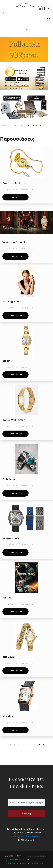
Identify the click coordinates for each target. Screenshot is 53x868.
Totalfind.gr (37, 863)
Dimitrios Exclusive (14, 183)
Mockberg (9, 716)
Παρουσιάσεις (27, 190)
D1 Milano (9, 479)
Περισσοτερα (15, 197)
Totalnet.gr (14, 863)
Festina (7, 598)
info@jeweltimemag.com (26, 836)
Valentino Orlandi (14, 242)
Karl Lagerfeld (11, 301)
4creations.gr (15, 859)
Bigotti (7, 361)
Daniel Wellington (14, 420)
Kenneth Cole (11, 538)
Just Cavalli (9, 657)
